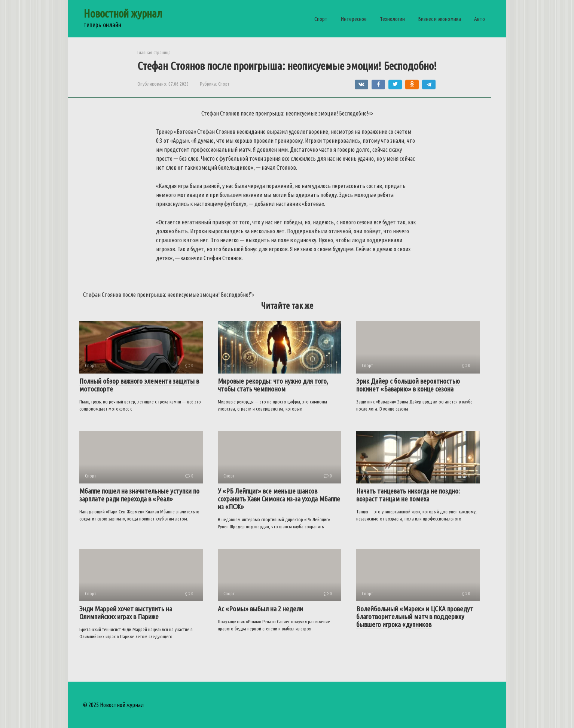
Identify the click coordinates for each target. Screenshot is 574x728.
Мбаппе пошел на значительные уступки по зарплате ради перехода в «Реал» (139, 495)
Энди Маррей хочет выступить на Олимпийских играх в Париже (126, 613)
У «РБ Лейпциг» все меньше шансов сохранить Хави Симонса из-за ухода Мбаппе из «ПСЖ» (279, 499)
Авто (480, 19)
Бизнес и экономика (439, 19)
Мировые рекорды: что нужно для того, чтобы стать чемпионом (273, 385)
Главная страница (154, 52)
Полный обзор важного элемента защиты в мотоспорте (139, 385)
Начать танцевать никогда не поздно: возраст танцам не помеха (408, 495)
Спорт (321, 19)
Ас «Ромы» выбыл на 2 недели (260, 609)
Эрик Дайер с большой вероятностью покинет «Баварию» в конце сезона (408, 385)
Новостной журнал (123, 13)
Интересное (354, 19)
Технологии (392, 19)
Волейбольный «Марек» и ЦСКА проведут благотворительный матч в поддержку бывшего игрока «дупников (415, 617)
